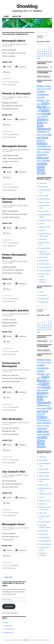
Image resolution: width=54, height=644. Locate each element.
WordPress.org (44, 302)
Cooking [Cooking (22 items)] (41, 91)
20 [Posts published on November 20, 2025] (44, 54)
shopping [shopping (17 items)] (47, 149)
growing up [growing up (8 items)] (45, 116)
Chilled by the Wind (45, 220)
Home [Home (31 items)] (40, 122)
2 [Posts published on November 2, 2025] (51, 47)
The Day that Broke (45, 271)
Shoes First (43, 230)
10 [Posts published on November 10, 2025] (38, 51)
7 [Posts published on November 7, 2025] (47, 49)
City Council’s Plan (14, 472)
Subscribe (9, 606)
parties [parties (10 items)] (39, 140)
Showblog (27, 6)
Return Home (43, 257)
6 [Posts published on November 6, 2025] (44, 49)
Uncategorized (13, 81)
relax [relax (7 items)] (49, 146)
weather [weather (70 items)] (42, 163)
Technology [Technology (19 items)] (42, 155)
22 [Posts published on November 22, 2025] (49, 54)
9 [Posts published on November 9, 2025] (51, 49)
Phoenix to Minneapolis (16, 94)
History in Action (44, 227)
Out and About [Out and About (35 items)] (44, 136)
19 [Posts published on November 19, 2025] (42, 54)
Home (6, 16)
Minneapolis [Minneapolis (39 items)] (44, 129)
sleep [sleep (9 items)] (39, 152)
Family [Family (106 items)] (45, 110)
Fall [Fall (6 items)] (38, 111)
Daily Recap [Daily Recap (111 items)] (43, 105)
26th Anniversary (44, 199)
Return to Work (44, 211)
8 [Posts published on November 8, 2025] (49, 49)
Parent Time (43, 239)
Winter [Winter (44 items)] (41, 166)
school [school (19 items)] (40, 149)
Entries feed (43, 295)
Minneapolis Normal (14, 146)
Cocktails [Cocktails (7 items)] (48, 89)
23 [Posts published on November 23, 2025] (51, 54)
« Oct (38, 58)
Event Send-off (44, 261)
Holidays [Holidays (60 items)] (43, 119)
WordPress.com (45, 640)
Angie (24, 44)
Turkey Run (43, 183)
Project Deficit (44, 187)
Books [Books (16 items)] (48, 86)
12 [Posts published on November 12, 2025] (42, 51)
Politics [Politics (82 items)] (42, 143)
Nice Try (42, 224)
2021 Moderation (12, 419)
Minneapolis (12, 84)
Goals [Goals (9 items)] (39, 116)
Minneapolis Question (15, 310)
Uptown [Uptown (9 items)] (39, 161)
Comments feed (44, 299)
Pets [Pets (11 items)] (43, 140)
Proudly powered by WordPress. (14, 640)
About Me (17, 16)
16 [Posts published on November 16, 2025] (51, 51)
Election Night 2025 (45, 267)
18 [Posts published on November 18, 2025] (40, 54)
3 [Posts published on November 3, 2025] (38, 49)
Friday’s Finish (44, 196)
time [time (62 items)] (40, 157)
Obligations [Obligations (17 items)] (42, 131)
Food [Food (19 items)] (39, 114)
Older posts (7, 577)
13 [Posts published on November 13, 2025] (44, 51)
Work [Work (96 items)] (41, 170)
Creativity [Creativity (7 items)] (47, 100)
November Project (45, 248)
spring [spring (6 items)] (42, 152)
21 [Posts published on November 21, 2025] (47, 54)
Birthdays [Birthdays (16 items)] (41, 86)
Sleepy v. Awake (44, 202)
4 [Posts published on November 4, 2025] (40, 49)
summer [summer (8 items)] (47, 152)
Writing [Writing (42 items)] (41, 173)
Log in (41, 292)
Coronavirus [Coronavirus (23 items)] (43, 94)
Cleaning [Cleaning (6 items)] (43, 89)
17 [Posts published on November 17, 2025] (38, 54)
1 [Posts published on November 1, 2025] (49, 47)
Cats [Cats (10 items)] (38, 89)
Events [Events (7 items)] (49, 107)
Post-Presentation (44, 264)
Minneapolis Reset (13, 524)
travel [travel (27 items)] (46, 158)
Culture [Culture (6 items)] (39, 104)
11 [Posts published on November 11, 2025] (40, 51)
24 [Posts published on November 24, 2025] (38, 56)
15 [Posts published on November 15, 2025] (49, 51)
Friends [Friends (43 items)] (46, 113)
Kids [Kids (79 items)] (40, 125)
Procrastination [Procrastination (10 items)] (42, 146)
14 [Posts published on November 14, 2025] (47, 51)
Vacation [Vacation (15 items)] (46, 160)
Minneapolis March (14, 41)
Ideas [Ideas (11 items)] (46, 123)
